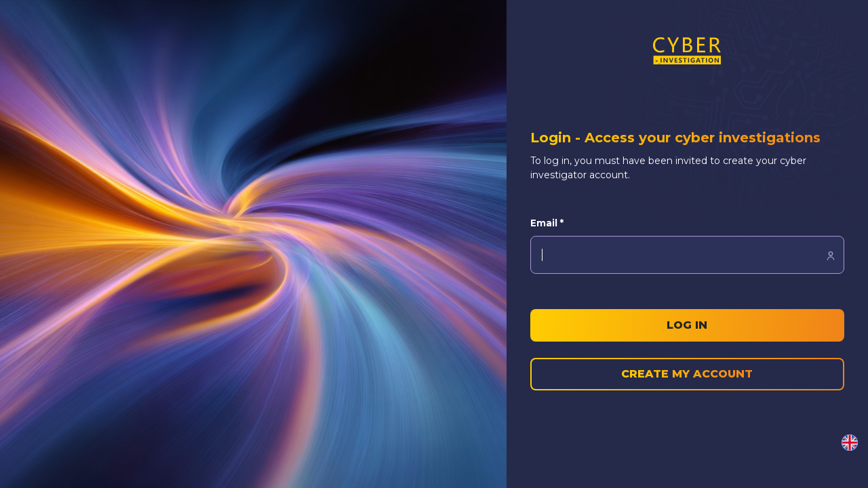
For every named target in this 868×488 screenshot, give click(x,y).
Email (547, 223)
